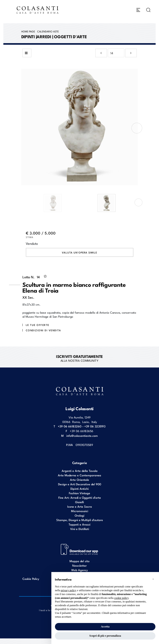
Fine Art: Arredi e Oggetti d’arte (80, 497)
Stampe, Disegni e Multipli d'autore (80, 520)
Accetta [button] (105, 627)
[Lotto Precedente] (101, 53)
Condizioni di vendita (44, 330)
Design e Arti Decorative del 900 (80, 484)
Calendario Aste (48, 31)
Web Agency (80, 570)
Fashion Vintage (79, 493)
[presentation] (137, 128)
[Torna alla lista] (27, 53)
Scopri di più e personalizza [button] (105, 636)
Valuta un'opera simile (79, 252)
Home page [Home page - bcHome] (28, 31)
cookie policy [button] (121, 598)
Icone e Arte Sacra (80, 506)
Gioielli (79, 502)
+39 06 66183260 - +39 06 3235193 (82, 426)
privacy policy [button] (69, 590)
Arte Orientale (79, 480)
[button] (153, 579)
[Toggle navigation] (138, 10)
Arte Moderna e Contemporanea (79, 475)
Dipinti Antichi (79, 489)
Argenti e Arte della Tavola (80, 471)
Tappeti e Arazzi (79, 524)
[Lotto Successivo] (131, 53)
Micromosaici (80, 511)
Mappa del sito (79, 561)
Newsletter (79, 565)
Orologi (79, 515)
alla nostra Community (79, 358)
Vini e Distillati (80, 529)
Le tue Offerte (38, 325)
